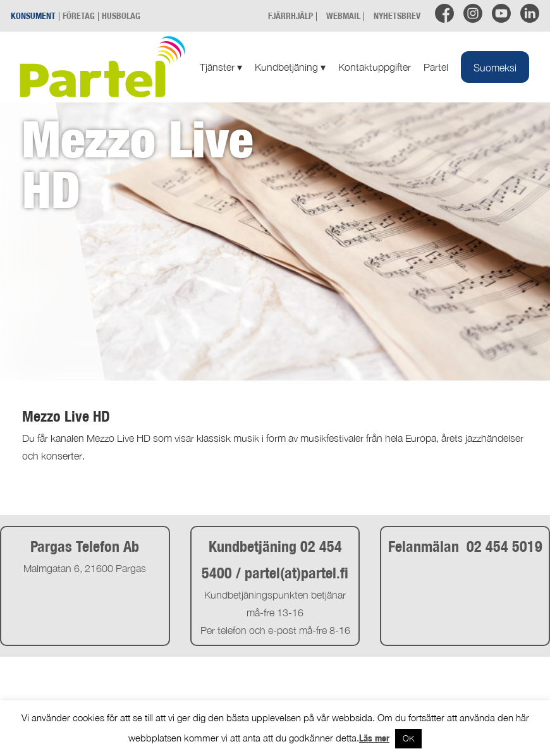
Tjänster (221, 67)
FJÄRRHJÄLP (290, 15)
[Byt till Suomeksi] (495, 67)
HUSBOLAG (121, 15)
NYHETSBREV (397, 15)
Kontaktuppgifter (375, 67)
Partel (436, 67)
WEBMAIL (343, 15)
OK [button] (408, 738)
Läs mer (374, 738)
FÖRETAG (79, 15)
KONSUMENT (33, 15)
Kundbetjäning (290, 67)
